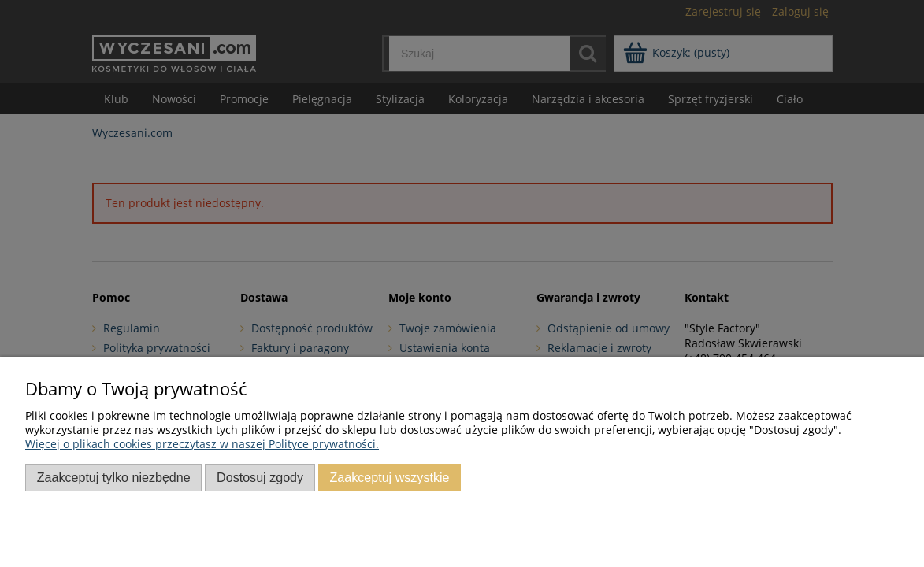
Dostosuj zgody (260, 477)
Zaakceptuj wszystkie (389, 477)
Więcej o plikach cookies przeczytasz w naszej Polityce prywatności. (202, 444)
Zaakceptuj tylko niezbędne (114, 477)
